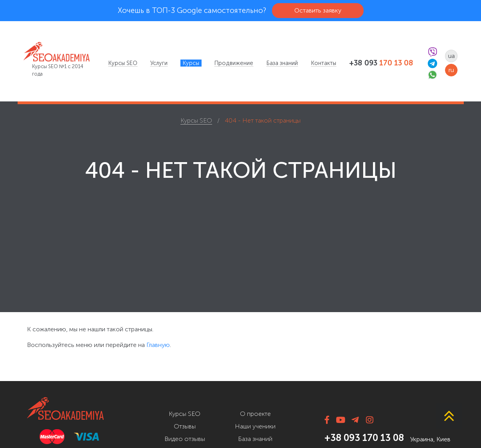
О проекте (255, 414)
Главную (158, 345)
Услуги (159, 63)
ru (451, 70)
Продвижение (234, 63)
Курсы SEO (123, 63)
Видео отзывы (185, 439)
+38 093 (381, 63)
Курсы (191, 63)
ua (451, 56)
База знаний (282, 63)
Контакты (324, 63)
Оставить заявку (318, 10)
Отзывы (185, 426)
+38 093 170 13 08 (364, 438)
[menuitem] (123, 63)
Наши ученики (255, 426)
